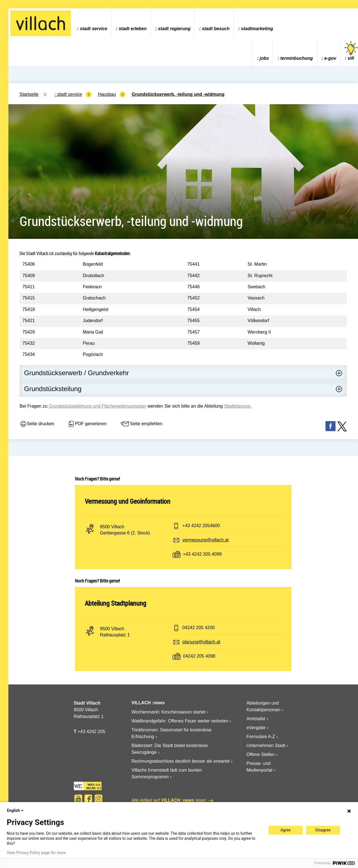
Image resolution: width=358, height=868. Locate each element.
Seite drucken (37, 424)
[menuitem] (92, 22)
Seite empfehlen (141, 424)
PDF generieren (87, 424)
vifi (351, 51)
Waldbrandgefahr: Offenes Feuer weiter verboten (180, 721)
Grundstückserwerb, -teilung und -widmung (178, 94)
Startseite (29, 94)
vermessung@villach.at (206, 540)
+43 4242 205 (91, 732)
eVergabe (256, 728)
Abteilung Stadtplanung (116, 603)
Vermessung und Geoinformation (128, 501)
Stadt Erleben (133, 29)
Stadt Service (94, 29)
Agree (286, 830)
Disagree (323, 830)
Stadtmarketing (257, 29)
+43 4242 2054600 (201, 526)
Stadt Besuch (216, 29)
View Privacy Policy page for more (36, 853)
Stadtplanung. (238, 406)
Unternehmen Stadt (266, 745)
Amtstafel (256, 719)
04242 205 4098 (199, 656)
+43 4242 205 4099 (202, 554)
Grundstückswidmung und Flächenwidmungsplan (97, 406)
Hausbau (107, 94)
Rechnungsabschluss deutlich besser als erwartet (181, 761)
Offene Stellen (261, 754)
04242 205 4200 (199, 628)
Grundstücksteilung (53, 389)
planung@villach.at (201, 642)
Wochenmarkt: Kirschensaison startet (169, 712)
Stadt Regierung (174, 29)
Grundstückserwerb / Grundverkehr (76, 373)
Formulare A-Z (261, 737)
